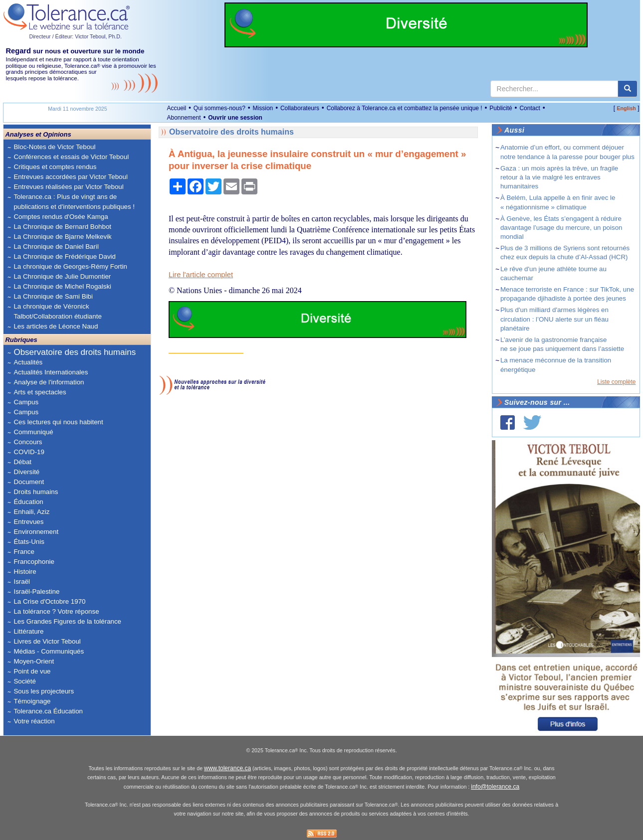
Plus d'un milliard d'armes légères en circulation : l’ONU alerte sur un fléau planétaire (554, 319)
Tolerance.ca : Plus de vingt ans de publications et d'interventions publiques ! (74, 202)
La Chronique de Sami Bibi (53, 296)
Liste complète (616, 382)
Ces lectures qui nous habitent (58, 422)
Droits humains (36, 492)
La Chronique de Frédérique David (65, 256)
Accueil (176, 108)
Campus (26, 402)
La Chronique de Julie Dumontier (62, 276)
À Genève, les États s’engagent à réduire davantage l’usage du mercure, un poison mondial (561, 228)
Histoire (25, 572)
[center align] (628, 89)
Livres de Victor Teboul (47, 641)
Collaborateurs (300, 108)
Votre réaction (34, 721)
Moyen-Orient (34, 661)
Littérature (28, 631)
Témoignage (32, 701)
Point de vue (32, 671)
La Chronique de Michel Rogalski (62, 286)
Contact (530, 108)
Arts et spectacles (40, 392)
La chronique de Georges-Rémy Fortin (70, 266)
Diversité (26, 472)
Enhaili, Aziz (31, 512)
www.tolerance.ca (227, 768)
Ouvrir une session (235, 118)
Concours (28, 442)
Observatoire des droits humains (75, 352)
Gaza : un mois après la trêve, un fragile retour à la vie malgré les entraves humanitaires (559, 177)
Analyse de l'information (49, 382)
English (626, 108)
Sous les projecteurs (44, 691)
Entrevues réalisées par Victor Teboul (68, 187)
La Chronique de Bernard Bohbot (62, 227)
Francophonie (34, 562)
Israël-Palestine (36, 591)
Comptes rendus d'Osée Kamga (61, 217)
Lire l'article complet (201, 275)
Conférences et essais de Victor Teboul (71, 157)
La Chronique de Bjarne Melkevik (62, 237)
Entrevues (28, 522)
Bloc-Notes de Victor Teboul (54, 147)
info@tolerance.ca (495, 787)
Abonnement (184, 118)
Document (29, 482)
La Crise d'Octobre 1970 (49, 601)
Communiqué (33, 432)
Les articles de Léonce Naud (56, 326)
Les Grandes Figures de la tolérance (67, 621)
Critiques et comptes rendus (55, 167)
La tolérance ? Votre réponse (56, 611)
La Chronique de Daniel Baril (56, 247)
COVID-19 (29, 452)
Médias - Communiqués (49, 651)
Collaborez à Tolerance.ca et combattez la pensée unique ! (405, 108)
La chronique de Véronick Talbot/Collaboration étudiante (57, 311)
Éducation (28, 502)
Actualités (28, 362)
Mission (263, 108)
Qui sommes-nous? (219, 108)
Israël (22, 582)
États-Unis (29, 542)
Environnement (36, 532)
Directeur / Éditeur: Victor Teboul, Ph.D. (75, 36)
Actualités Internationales (51, 372)
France (24, 552)
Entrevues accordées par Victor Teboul (70, 177)
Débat (22, 462)
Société (24, 681)
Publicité (501, 108)
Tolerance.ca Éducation (48, 711)
